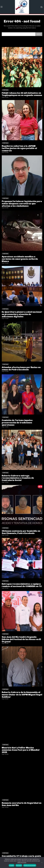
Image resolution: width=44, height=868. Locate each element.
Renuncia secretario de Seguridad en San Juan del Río (22, 804)
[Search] (39, 34)
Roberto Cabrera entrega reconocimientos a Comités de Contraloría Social (18, 478)
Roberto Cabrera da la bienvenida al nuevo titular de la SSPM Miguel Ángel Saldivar (22, 695)
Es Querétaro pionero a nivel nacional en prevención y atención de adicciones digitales (22, 314)
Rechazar (19, 865)
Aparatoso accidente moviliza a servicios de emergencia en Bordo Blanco (20, 259)
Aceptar (12, 865)
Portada (5, 90)
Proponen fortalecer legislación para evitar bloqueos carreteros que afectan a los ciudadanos (22, 204)
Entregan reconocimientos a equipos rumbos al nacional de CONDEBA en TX (22, 585)
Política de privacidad (30, 865)
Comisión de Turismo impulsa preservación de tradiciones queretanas (17, 423)
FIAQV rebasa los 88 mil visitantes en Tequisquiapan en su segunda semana (22, 94)
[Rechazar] (42, 862)
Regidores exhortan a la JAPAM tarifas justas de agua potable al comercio (19, 148)
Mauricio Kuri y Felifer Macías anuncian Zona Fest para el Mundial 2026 (21, 750)
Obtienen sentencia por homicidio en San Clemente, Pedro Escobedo (21, 532)
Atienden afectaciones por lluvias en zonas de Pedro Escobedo (21, 368)
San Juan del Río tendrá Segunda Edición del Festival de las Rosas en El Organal (21, 639)
